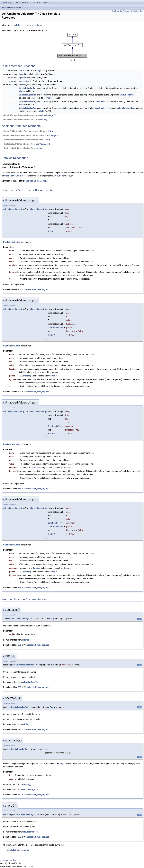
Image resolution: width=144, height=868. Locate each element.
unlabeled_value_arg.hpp (27, 25)
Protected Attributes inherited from (27, 144)
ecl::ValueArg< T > (48, 115)
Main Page (8, 2)
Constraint (99, 101)
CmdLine (58, 176)
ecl (3, 7)
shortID (22, 85)
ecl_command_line (8, 860)
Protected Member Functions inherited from (31, 135)
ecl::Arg (44, 120)
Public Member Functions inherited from (29, 115)
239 (20, 489)
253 (20, 588)
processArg (24, 81)
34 (17, 181)
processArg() (26, 784)
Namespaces (22, 3)
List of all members (137, 11)
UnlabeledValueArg (14, 7)
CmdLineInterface (128, 95)
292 (20, 837)
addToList (23, 71)
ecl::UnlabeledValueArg (13, 209)
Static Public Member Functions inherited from (28, 131)
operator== (24, 78)
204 (20, 289)
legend (72, 60)
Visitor (22, 91)
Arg (38, 71)
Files (47, 3)
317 (20, 729)
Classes (36, 3)
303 (20, 687)
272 (20, 795)
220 (20, 392)
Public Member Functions (121, 11)
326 (20, 645)
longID (22, 74)
